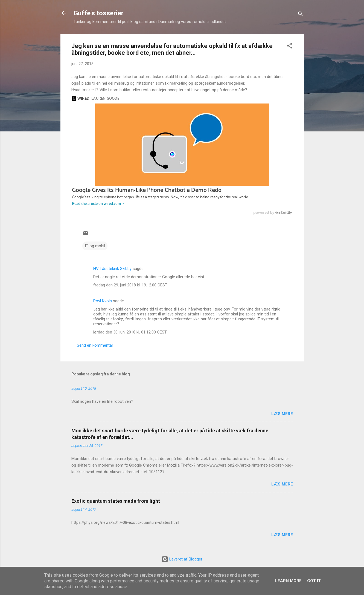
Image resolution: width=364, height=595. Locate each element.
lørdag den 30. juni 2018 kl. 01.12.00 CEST (130, 332)
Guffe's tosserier (99, 13)
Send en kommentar (95, 345)
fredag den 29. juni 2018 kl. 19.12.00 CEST (130, 285)
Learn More (288, 581)
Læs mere (282, 414)
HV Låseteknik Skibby (112, 269)
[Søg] (301, 15)
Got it (314, 581)
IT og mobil (95, 246)
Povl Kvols (103, 301)
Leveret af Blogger (182, 559)
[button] (290, 47)
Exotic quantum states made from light (116, 501)
